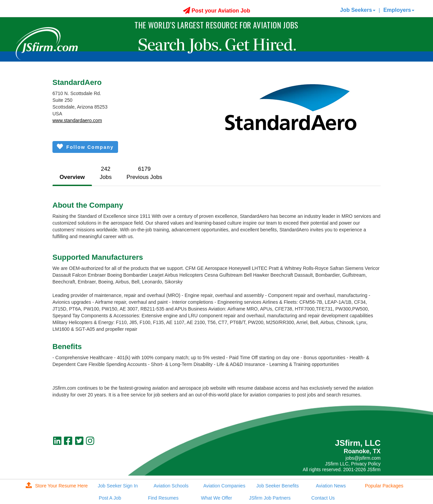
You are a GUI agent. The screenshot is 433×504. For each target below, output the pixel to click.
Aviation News (331, 486)
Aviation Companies (224, 486)
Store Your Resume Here (57, 486)
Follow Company (85, 147)
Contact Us (323, 498)
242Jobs (106, 173)
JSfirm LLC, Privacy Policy (353, 464)
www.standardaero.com (77, 120)
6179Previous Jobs (144, 173)
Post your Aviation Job (217, 11)
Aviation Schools (171, 486)
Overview (72, 177)
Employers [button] (399, 10)
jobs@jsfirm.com (363, 458)
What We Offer (216, 498)
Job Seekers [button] (358, 10)
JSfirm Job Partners (270, 498)
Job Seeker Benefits (278, 486)
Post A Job (110, 498)
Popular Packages (384, 486)
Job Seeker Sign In (118, 486)
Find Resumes (163, 498)
